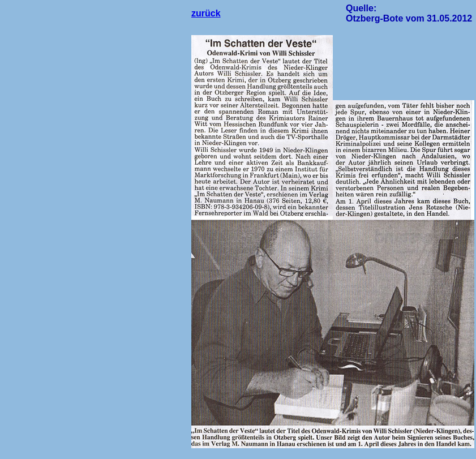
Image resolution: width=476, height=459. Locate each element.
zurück (206, 13)
